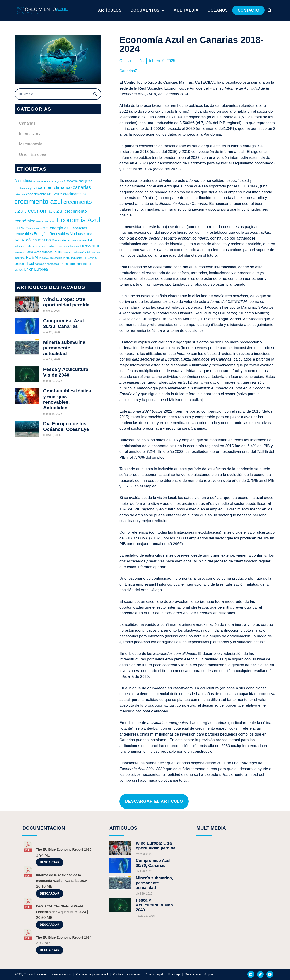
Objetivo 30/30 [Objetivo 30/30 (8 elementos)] (89, 246)
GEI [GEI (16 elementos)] (91, 240)
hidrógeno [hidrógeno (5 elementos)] (20, 246)
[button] (248, 10)
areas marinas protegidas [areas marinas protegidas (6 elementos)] (48, 181)
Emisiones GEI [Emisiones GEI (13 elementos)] (37, 228)
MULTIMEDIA (211, 828)
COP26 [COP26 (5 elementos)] (58, 194)
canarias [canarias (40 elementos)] (82, 187)
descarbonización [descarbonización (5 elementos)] (46, 221)
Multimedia (186, 10)
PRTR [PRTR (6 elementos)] (66, 258)
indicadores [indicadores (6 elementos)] (33, 246)
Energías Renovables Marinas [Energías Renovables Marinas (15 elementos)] (58, 234)
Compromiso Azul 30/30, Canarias (153, 863)
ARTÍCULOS (110, 10)
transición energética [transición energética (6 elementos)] (47, 264)
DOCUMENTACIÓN (44, 828)
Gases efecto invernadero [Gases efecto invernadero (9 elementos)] (69, 240)
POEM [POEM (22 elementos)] (32, 257)
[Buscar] (95, 94)
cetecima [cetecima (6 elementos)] (20, 194)
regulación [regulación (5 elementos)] (77, 258)
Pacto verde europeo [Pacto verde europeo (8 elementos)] (39, 252)
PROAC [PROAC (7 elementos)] (44, 258)
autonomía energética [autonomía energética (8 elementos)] (78, 181)
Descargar (50, 862)
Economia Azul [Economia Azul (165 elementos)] (78, 220)
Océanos (218, 10)
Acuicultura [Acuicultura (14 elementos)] (23, 181)
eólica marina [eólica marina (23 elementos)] (39, 240)
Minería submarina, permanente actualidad (65, 348)
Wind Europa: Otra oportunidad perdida (156, 846)
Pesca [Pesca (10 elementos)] (58, 252)
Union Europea (33, 154)
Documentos (147, 10)
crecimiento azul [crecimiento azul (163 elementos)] (38, 202)
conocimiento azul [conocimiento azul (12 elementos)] (40, 194)
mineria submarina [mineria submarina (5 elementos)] (69, 246)
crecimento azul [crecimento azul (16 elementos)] (76, 194)
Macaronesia (31, 144)
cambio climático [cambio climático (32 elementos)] (55, 187)
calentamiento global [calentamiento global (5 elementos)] (26, 188)
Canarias (27, 123)
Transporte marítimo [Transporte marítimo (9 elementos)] (74, 264)
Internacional (31, 134)
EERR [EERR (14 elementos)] (19, 228)
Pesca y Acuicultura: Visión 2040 (154, 905)
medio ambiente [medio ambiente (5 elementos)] (49, 246)
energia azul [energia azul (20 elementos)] (61, 228)
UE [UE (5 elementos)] (90, 264)
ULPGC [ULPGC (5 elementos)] (19, 270)
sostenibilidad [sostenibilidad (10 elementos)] (24, 264)
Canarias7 (128, 71)
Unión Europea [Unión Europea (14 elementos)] (36, 269)
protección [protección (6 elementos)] (56, 258)
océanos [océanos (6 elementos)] (19, 252)
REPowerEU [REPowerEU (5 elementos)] (90, 258)
